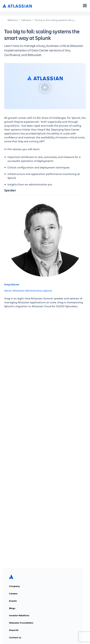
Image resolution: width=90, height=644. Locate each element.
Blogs (12, 608)
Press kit (14, 630)
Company (14, 586)
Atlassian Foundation (21, 623)
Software (26, 20)
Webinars (13, 20)
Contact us (15, 637)
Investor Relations (19, 615)
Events (13, 601)
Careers (13, 594)
